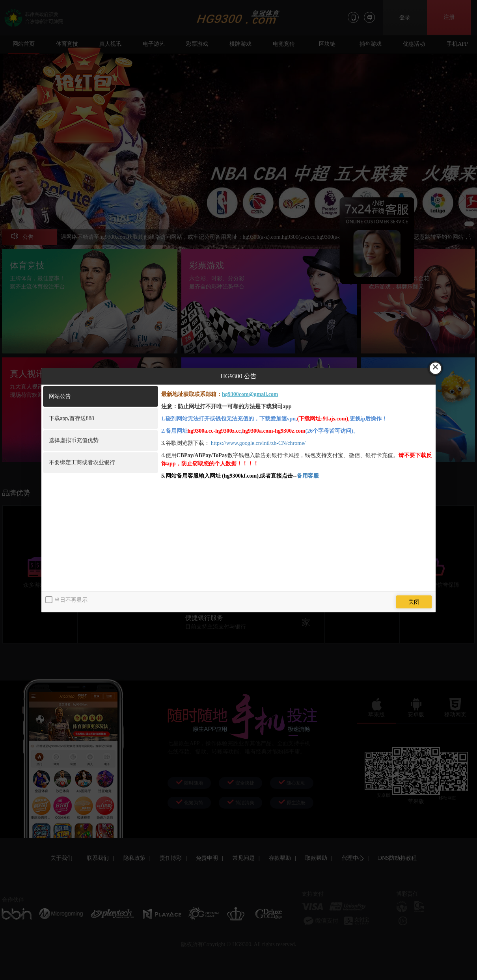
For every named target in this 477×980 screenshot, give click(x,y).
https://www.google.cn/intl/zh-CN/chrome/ (258, 443)
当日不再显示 (71, 600)
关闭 (414, 602)
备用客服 (308, 476)
